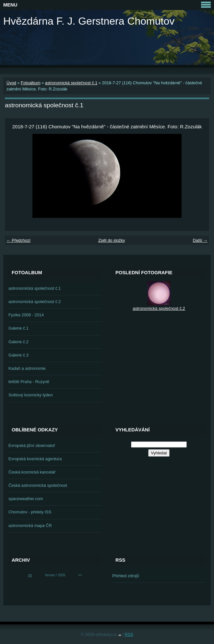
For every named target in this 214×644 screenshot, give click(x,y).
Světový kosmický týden (31, 395)
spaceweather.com (26, 499)
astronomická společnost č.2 (35, 302)
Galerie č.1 (18, 328)
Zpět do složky (112, 240)
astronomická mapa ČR (30, 526)
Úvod (11, 83)
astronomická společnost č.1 (71, 83)
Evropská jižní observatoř (32, 445)
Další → (200, 240)
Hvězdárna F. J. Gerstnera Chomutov (89, 21)
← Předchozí (18, 240)
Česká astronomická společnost (38, 485)
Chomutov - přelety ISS (30, 512)
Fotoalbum (30, 83)
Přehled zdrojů (126, 576)
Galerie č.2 (18, 342)
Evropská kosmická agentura (35, 459)
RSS (129, 634)
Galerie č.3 (18, 355)
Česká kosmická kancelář (32, 472)
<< (30, 575)
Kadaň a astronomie (27, 368)
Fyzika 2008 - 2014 (26, 315)
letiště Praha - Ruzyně (29, 382)
